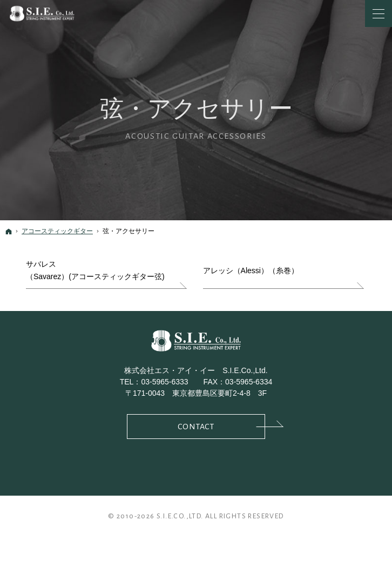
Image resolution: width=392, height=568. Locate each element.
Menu (379, 13)
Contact (221, 426)
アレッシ (251, 271)
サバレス (95, 272)
